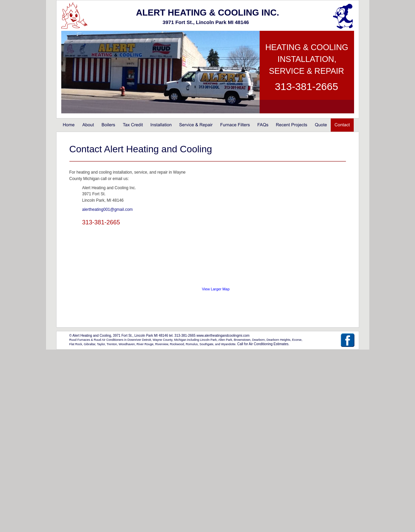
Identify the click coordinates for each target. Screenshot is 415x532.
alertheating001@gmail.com (108, 209)
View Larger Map (216, 289)
